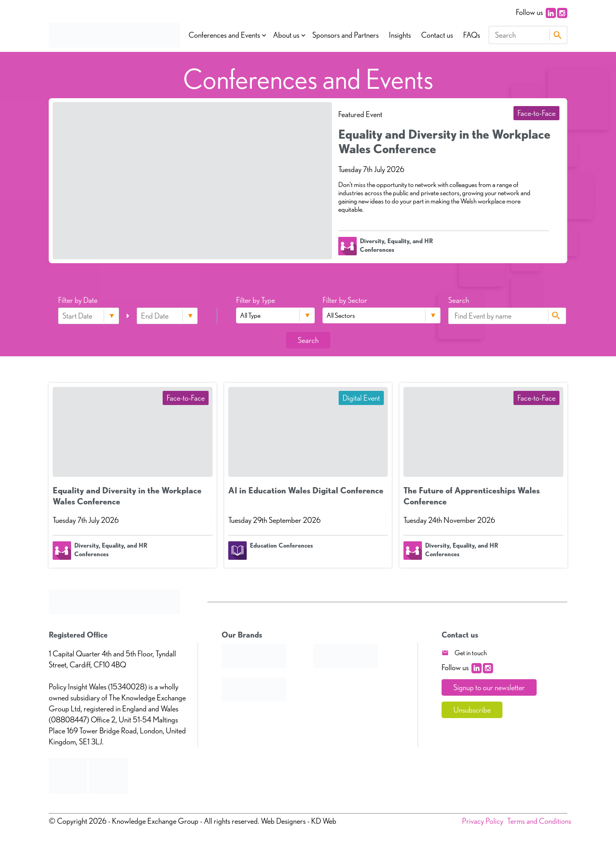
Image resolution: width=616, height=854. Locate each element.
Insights (400, 35)
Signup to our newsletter (489, 687)
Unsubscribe (472, 710)
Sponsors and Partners (346, 35)
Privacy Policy (483, 821)
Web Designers (283, 821)
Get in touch (471, 653)
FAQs (472, 35)
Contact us (437, 35)
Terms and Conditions (539, 821)
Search (557, 35)
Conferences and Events (224, 35)
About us (286, 35)
